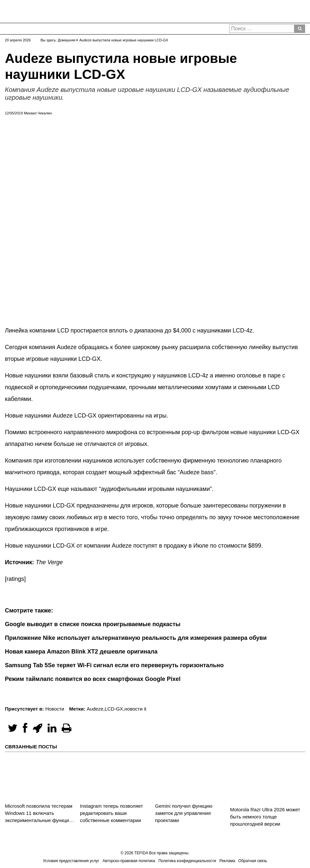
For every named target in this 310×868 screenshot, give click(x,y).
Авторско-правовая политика (129, 861)
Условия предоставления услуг (71, 861)
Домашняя (66, 40)
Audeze (95, 709)
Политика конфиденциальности (187, 861)
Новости (55, 709)
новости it (135, 709)
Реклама (227, 861)
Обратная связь (253, 861)
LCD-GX (114, 709)
